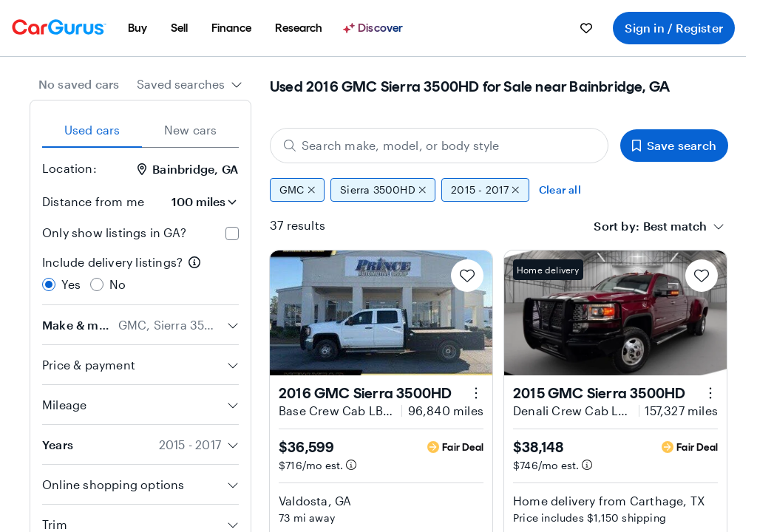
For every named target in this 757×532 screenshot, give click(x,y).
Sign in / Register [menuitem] (674, 28)
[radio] (49, 284)
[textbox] (675, 226)
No (118, 284)
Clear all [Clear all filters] (560, 190)
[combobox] (190, 84)
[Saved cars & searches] (586, 28)
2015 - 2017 (485, 190)
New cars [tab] (191, 130)
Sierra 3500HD (383, 190)
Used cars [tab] (92, 130)
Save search (674, 145)
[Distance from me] (197, 202)
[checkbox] (232, 233)
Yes (71, 284)
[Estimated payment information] (351, 465)
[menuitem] (138, 28)
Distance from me (93, 201)
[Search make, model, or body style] (439, 146)
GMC (297, 190)
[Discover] (375, 28)
